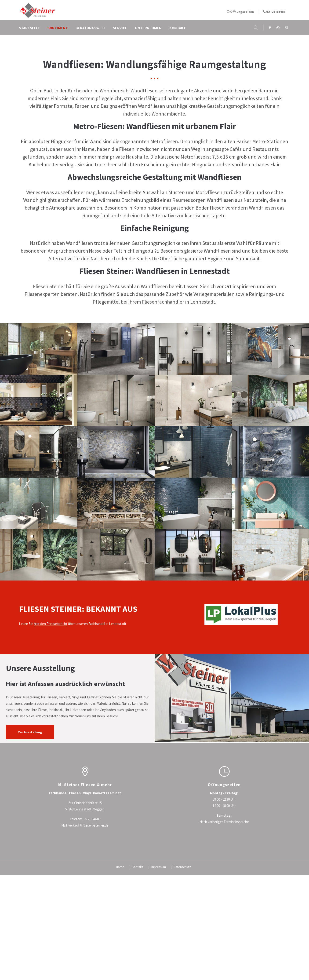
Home (121, 949)
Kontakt (139, 949)
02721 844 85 (91, 901)
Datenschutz (183, 949)
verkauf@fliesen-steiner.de (88, 907)
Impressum (159, 949)
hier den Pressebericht (51, 706)
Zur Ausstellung (31, 814)
